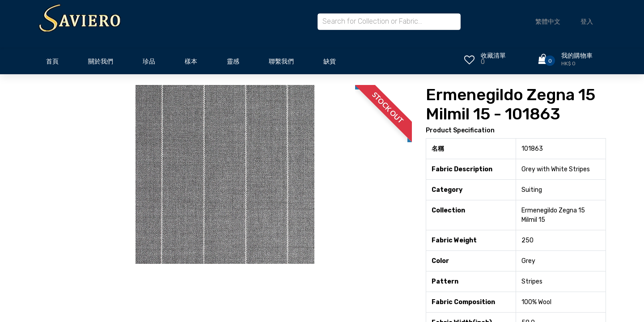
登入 (587, 22)
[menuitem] (52, 64)
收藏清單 (493, 56)
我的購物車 (577, 56)
